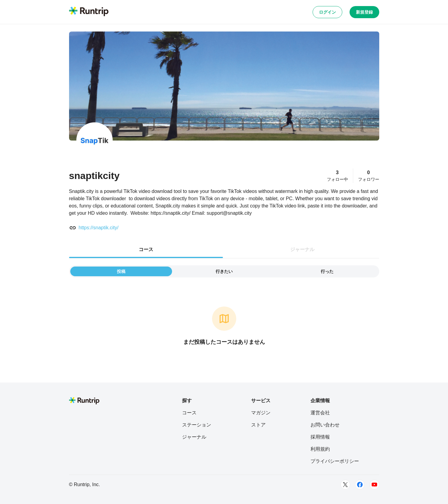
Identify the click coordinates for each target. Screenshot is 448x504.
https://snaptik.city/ (99, 228)
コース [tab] (146, 249)
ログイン (327, 12)
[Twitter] (345, 485)
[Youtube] (374, 485)
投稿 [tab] (121, 271)
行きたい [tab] (224, 271)
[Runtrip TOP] (89, 12)
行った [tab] (327, 271)
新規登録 (364, 12)
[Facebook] (360, 485)
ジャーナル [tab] (302, 249)
